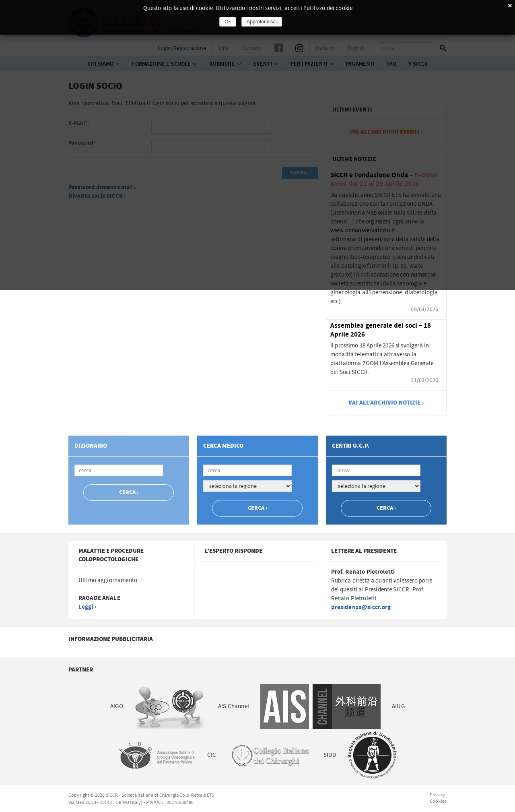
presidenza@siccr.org (361, 607)
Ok (228, 22)
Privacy (437, 795)
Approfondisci (262, 22)
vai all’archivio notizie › (386, 403)
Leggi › (87, 607)
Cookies (438, 801)
